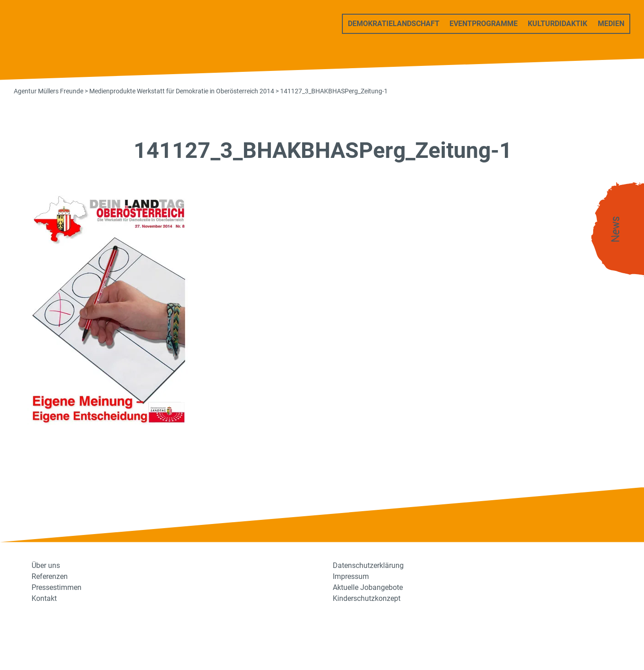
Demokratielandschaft (394, 24)
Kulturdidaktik (557, 24)
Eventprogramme (484, 24)
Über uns (46, 565)
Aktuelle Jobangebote (368, 587)
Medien (611, 24)
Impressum (351, 576)
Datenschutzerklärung (368, 565)
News (616, 230)
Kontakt (44, 598)
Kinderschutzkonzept (367, 598)
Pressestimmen (57, 587)
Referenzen (50, 576)
